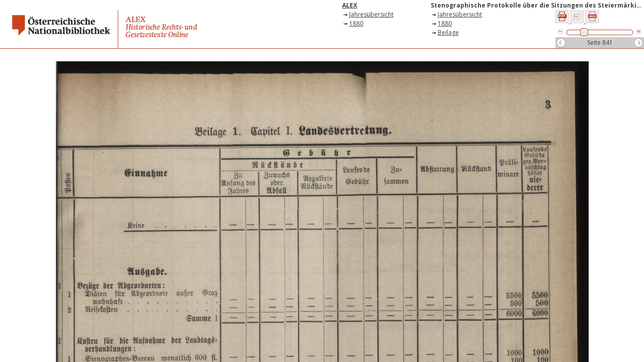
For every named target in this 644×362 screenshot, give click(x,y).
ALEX (350, 5)
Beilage (448, 32)
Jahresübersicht (371, 14)
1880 (356, 23)
